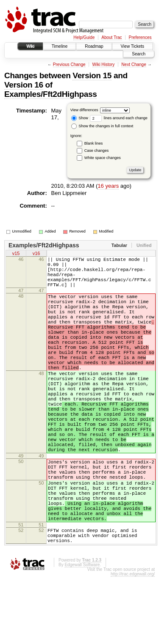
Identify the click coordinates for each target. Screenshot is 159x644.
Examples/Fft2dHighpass (50, 94)
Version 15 (92, 75)
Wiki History (104, 64)
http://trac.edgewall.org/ (133, 641)
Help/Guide (84, 37)
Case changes (97, 151)
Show (80, 118)
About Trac (112, 37)
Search (139, 54)
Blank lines (94, 143)
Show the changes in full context (102, 126)
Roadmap (94, 46)
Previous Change (69, 64)
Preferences (140, 37)
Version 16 (24, 85)
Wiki (30, 46)
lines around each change (119, 118)
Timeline (60, 46)
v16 (36, 254)
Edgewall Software (82, 632)
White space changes (103, 158)
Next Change (134, 64)
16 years (108, 186)
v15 (16, 254)
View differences (84, 110)
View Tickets (132, 46)
